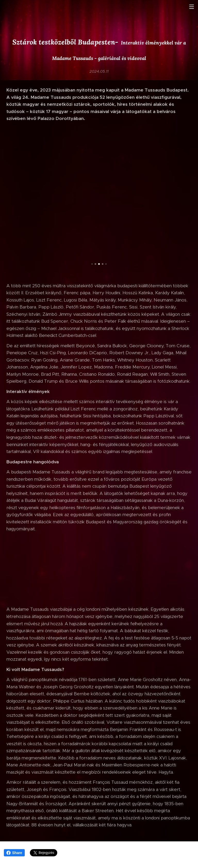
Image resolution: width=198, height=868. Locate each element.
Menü (192, 7)
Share (14, 853)
